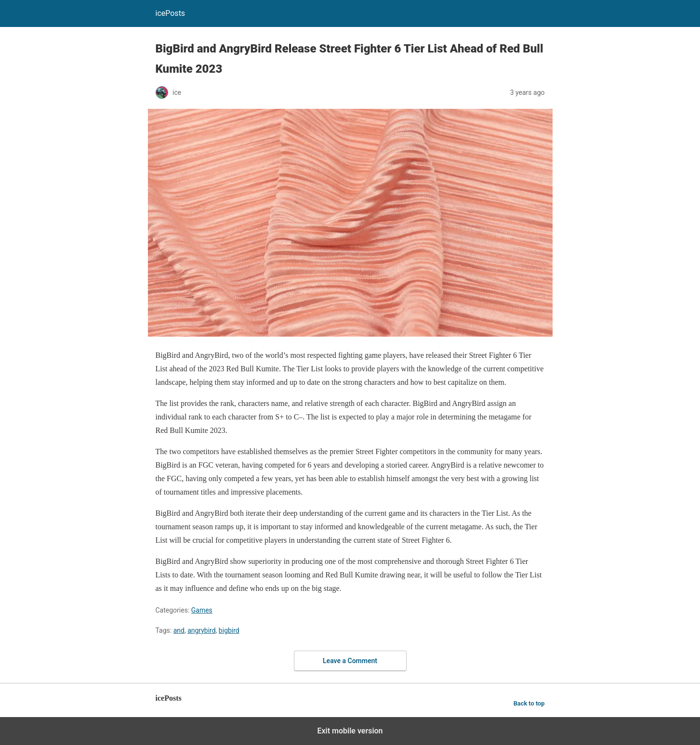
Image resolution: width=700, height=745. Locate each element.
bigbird (229, 630)
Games (202, 610)
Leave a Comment (350, 661)
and (179, 630)
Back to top (529, 703)
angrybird (201, 630)
